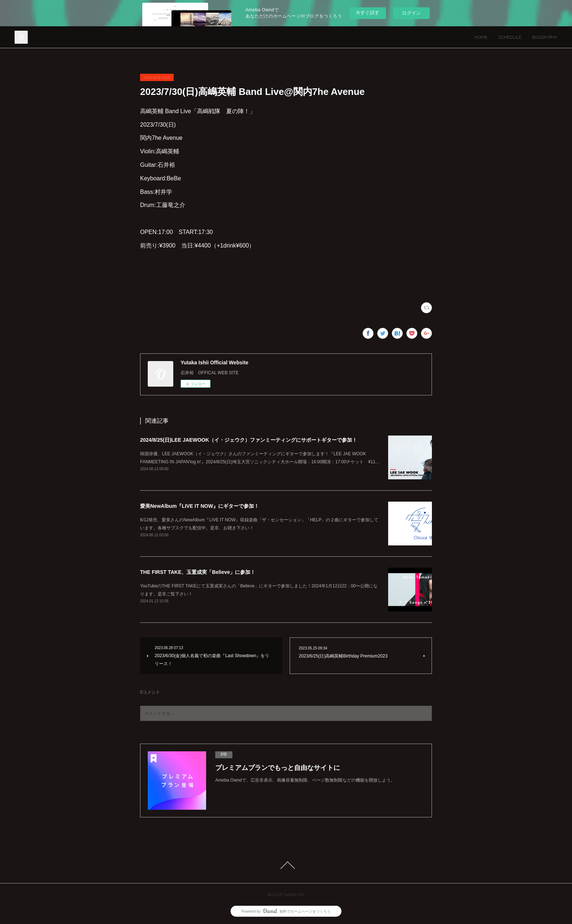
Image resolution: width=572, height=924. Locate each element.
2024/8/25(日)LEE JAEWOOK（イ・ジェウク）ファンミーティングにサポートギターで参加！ (249, 440)
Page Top (286, 865)
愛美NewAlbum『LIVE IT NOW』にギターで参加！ (200, 506)
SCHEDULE (510, 37)
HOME (481, 37)
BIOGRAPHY (545, 37)
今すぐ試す (368, 13)
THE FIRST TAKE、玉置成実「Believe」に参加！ (198, 572)
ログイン (411, 13)
